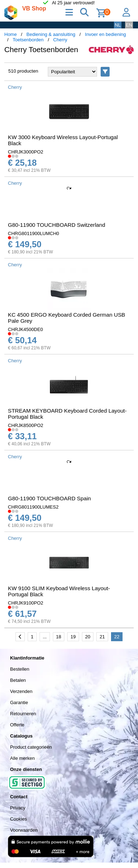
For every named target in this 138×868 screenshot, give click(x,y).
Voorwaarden (24, 830)
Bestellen (20, 669)
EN (129, 25)
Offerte (17, 725)
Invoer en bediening (105, 34)
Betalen (18, 680)
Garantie (19, 702)
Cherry (60, 40)
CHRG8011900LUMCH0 (33, 233)
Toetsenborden (28, 40)
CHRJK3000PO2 (26, 152)
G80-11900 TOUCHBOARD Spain (49, 498)
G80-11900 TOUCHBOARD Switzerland (57, 225)
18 (59, 637)
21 (102, 637)
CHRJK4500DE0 (26, 329)
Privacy (18, 808)
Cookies (19, 819)
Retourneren (23, 714)
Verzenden (21, 691)
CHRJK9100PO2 (26, 603)
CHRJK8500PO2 (26, 425)
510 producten (23, 71)
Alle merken (22, 758)
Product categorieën (31, 747)
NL (118, 25)
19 (73, 637)
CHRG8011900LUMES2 (33, 507)
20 (88, 637)
